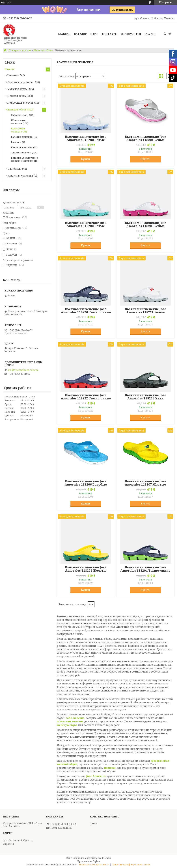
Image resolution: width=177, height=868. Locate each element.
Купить (86, 159)
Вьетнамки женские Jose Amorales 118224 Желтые (86, 569)
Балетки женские (22, 137)
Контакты (110, 34)
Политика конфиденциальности (131, 864)
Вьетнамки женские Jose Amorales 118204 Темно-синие (145, 569)
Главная (64, 34)
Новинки (13, 75)
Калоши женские (22, 147)
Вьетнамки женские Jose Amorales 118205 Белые (145, 224)
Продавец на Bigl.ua (89, 861)
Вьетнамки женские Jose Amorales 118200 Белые (86, 138)
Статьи (150, 34)
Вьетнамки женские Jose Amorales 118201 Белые (145, 138)
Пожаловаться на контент (94, 864)
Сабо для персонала (21, 82)
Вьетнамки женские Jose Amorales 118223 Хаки (145, 397)
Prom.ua (106, 858)
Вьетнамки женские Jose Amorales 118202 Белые (86, 224)
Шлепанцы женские (18, 122)
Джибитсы (14, 169)
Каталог (80, 34)
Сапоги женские (21, 153)
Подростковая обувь (20, 103)
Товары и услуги (20, 50)
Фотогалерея (131, 34)
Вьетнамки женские (18, 130)
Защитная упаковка (20, 176)
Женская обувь (43, 50)
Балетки (16, 142)
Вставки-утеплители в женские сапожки (25, 159)
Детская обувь (17, 96)
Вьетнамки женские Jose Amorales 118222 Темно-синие (86, 397)
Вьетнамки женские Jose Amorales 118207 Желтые (145, 483)
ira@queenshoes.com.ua (23, 370)
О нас (94, 34)
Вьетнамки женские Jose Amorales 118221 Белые (145, 311)
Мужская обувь (17, 89)
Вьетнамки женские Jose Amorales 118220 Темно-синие (86, 311)
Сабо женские (20, 115)
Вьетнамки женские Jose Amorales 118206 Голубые (86, 483)
